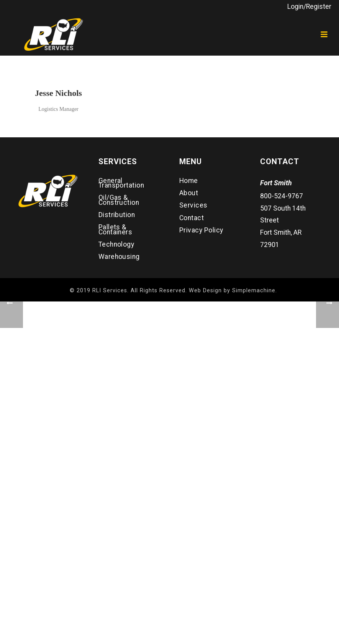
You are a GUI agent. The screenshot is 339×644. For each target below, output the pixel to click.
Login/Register (309, 7)
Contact (192, 218)
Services (193, 205)
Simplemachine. (255, 291)
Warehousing (119, 257)
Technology (116, 244)
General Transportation (121, 183)
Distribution (117, 215)
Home (189, 181)
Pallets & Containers (115, 229)
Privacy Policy (201, 230)
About (189, 193)
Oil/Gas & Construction (119, 200)
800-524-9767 (282, 196)
